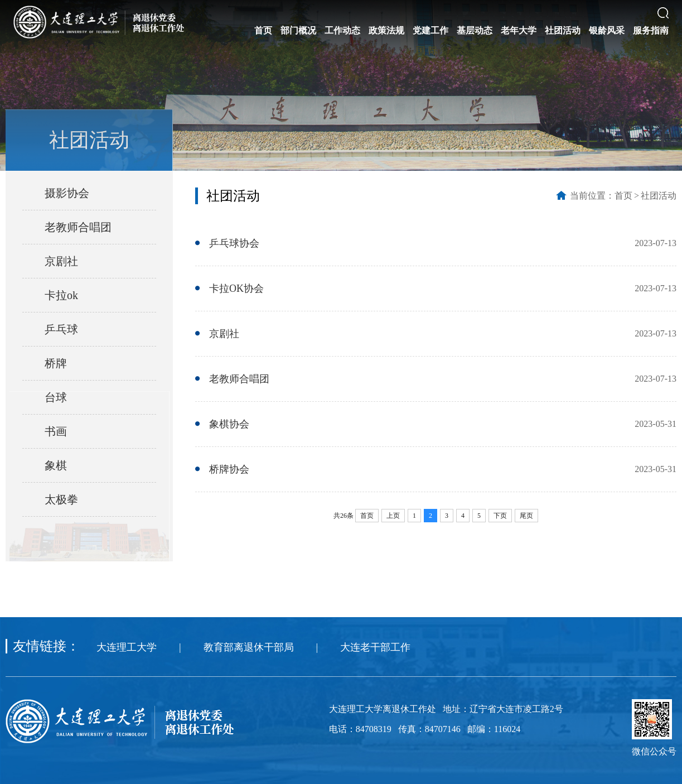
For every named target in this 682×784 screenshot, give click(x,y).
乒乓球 (61, 329)
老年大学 (519, 30)
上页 (393, 516)
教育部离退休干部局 (249, 647)
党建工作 (431, 30)
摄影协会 (67, 193)
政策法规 (386, 30)
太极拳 (61, 499)
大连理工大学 (127, 647)
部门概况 (298, 30)
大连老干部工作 (375, 647)
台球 (56, 397)
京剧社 (61, 261)
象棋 (56, 465)
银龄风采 (607, 30)
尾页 (526, 516)
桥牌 (56, 363)
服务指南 (651, 30)
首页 (263, 30)
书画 (56, 431)
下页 (500, 516)
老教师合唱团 (78, 227)
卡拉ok (61, 295)
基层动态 (475, 30)
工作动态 (342, 30)
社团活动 (563, 30)
